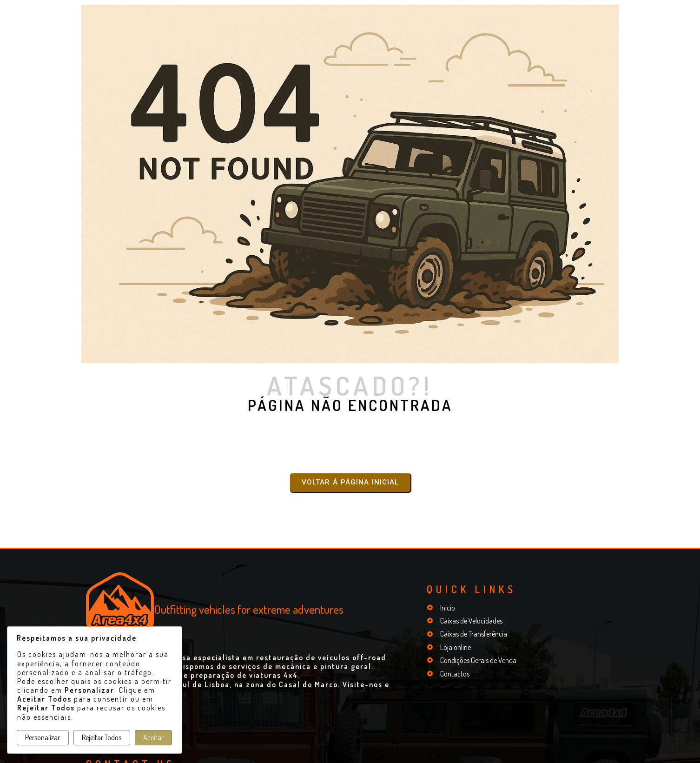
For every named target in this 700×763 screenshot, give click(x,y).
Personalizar (43, 737)
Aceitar (153, 737)
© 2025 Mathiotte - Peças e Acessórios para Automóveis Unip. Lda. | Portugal (350, 752)
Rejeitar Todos (102, 737)
